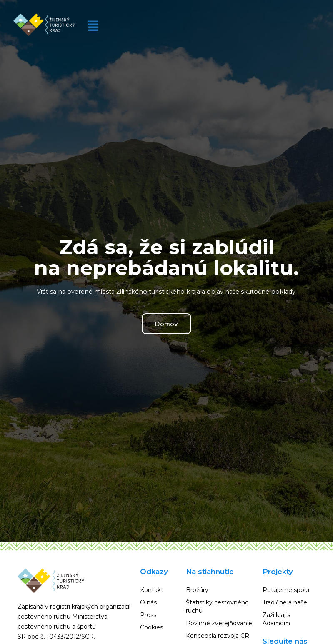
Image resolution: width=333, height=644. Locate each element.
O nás (148, 602)
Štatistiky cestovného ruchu (217, 607)
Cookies (151, 627)
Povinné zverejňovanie (219, 623)
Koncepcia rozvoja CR (218, 636)
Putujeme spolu (286, 590)
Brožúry (197, 590)
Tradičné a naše (285, 602)
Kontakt (152, 590)
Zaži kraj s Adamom (276, 619)
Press (148, 615)
